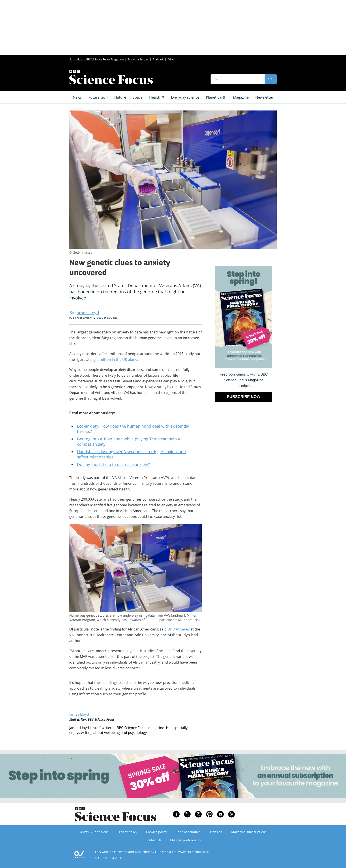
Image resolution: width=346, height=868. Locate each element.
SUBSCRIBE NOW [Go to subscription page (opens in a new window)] (244, 397)
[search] (271, 79)
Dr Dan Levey (179, 629)
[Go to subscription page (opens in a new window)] (244, 367)
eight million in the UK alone (114, 359)
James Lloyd (79, 714)
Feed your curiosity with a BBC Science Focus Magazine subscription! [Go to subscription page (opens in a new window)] (244, 380)
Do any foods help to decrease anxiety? (113, 464)
